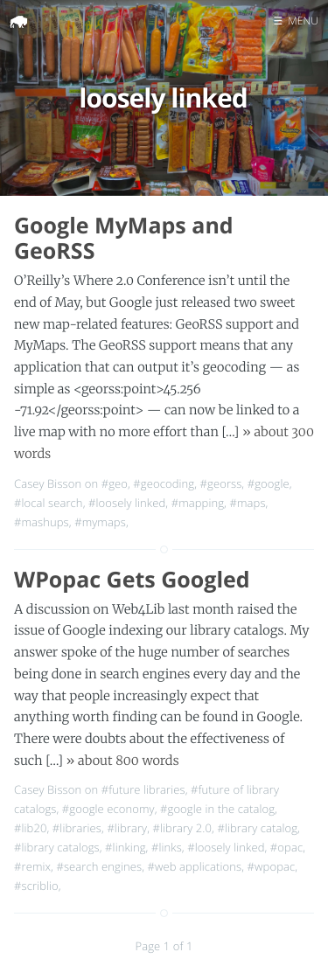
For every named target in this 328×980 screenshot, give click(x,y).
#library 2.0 (183, 828)
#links (167, 847)
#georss (221, 483)
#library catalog (257, 828)
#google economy (108, 809)
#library (127, 828)
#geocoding (164, 483)
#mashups (42, 522)
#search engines (99, 866)
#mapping (198, 503)
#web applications (195, 866)
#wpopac (272, 866)
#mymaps (100, 522)
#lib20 (30, 828)
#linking (125, 847)
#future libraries (143, 789)
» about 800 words (123, 761)
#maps (247, 503)
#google (269, 483)
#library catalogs (57, 847)
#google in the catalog (217, 809)
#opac (286, 847)
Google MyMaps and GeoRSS (124, 238)
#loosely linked (127, 503)
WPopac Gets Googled (132, 580)
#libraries (77, 828)
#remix (32, 866)
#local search (49, 503)
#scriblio (36, 886)
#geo (115, 483)
